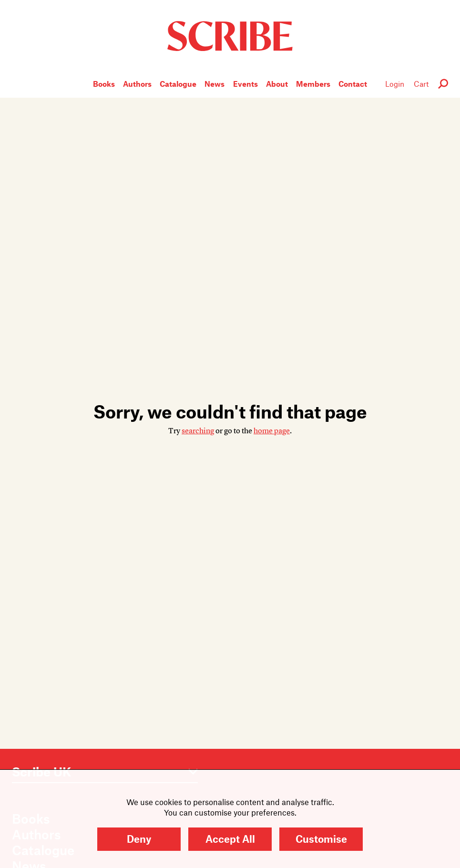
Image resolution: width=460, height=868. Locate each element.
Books (104, 84)
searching (198, 431)
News (215, 84)
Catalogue (178, 84)
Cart (421, 84)
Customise (321, 839)
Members (313, 84)
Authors (137, 84)
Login (395, 84)
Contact (353, 84)
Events (245, 84)
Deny (139, 839)
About (277, 84)
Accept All (230, 839)
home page (272, 431)
